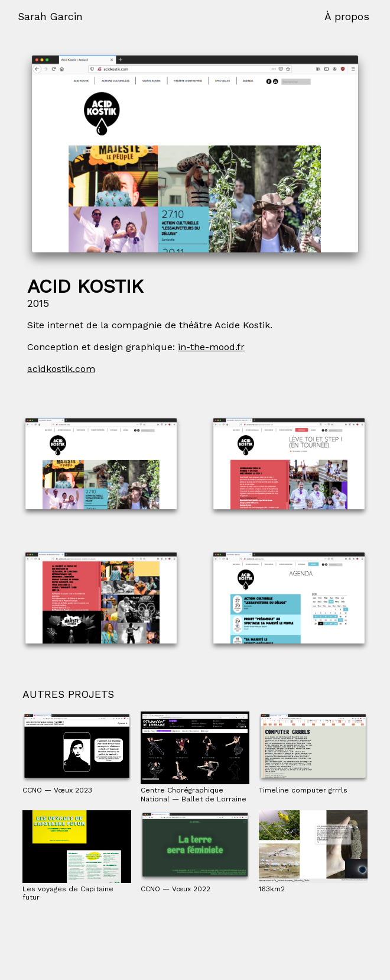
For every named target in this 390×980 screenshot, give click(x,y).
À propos (347, 17)
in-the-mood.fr (211, 347)
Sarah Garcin (50, 17)
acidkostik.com (61, 369)
